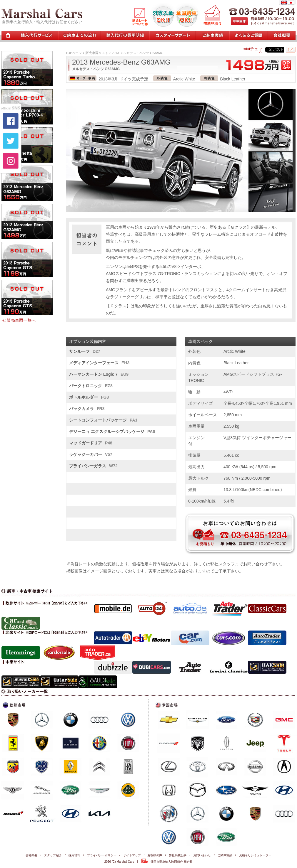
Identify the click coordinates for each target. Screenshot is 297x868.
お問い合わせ (202, 855)
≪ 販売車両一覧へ (19, 320)
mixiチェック (252, 51)
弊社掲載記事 (178, 855)
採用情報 (74, 855)
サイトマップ (132, 855)
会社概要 (31, 855)
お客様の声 (155, 855)
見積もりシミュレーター (255, 855)
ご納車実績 (225, 855)
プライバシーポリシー (102, 855)
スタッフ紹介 (53, 855)
